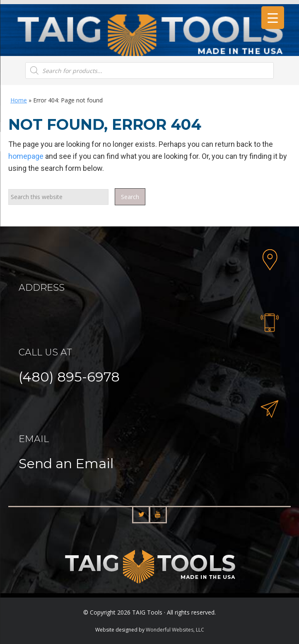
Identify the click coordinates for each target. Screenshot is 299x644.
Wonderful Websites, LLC (175, 630)
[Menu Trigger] (273, 18)
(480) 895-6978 (69, 377)
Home (19, 100)
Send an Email (66, 463)
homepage (26, 156)
